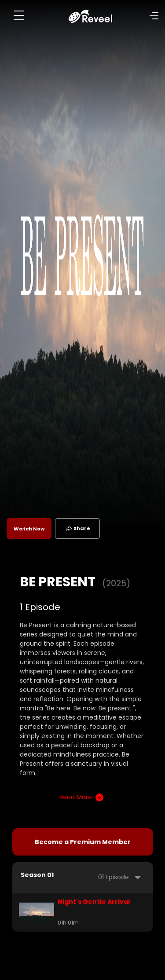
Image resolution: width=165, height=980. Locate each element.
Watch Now (29, 529)
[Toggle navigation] (19, 15)
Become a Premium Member (83, 842)
